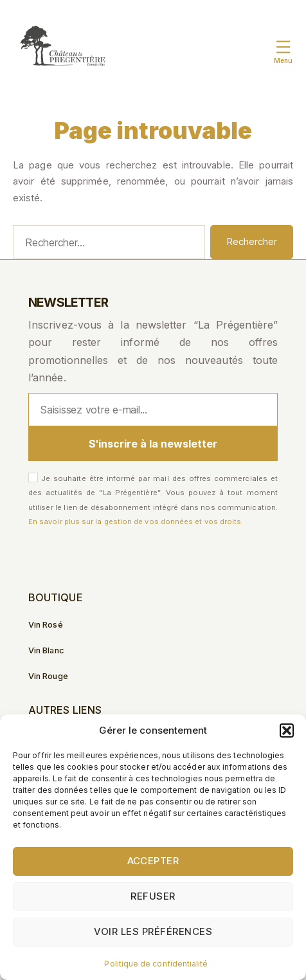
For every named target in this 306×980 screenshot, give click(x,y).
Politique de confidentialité (156, 964)
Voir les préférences (153, 931)
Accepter (153, 861)
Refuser (153, 896)
